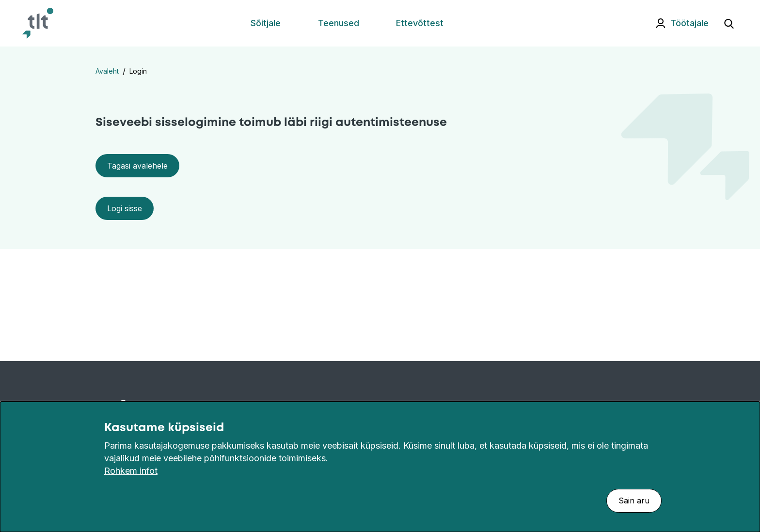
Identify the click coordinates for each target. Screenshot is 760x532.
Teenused (339, 23)
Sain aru (634, 501)
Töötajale (689, 23)
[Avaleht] (38, 23)
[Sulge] (747, 428)
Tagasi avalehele (137, 166)
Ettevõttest (420, 23)
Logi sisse (125, 208)
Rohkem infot (131, 471)
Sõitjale (266, 23)
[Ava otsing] (729, 23)
